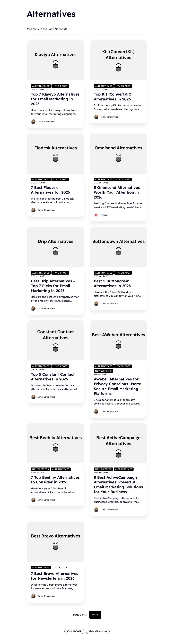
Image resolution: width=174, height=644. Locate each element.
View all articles (98, 631)
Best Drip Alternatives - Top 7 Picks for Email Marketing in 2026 (53, 286)
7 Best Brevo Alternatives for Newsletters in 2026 (55, 576)
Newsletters (103, 371)
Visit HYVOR (74, 631)
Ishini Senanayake (46, 122)
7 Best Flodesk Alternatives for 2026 (50, 190)
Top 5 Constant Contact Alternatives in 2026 (53, 377)
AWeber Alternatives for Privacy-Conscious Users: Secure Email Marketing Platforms (117, 386)
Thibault (105, 215)
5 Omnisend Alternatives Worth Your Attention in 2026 (117, 192)
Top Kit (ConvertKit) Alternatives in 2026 (113, 96)
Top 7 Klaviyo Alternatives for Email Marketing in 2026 (55, 99)
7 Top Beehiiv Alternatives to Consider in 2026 (55, 480)
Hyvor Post (60, 86)
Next (95, 615)
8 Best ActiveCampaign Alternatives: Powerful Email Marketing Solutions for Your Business (118, 484)
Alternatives (41, 86)
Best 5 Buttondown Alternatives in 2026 (112, 283)
